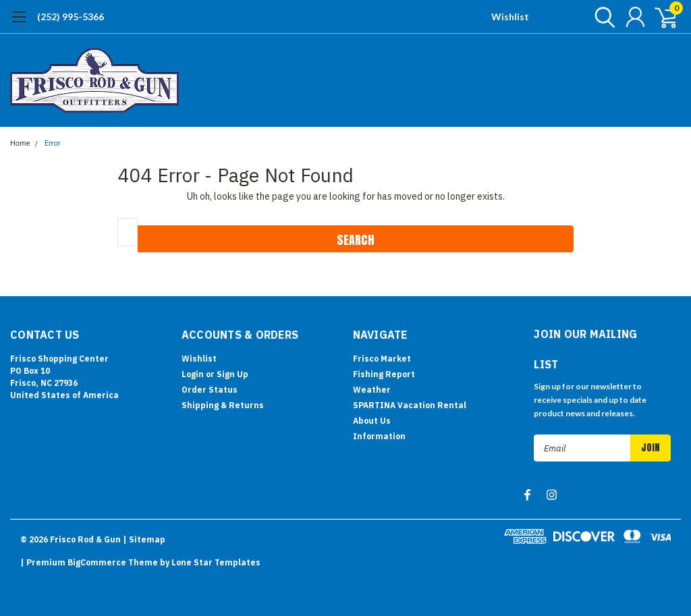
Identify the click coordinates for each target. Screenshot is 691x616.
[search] (602, 17)
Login (193, 374)
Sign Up (232, 374)
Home (20, 143)
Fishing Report (384, 374)
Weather (372, 390)
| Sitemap (144, 539)
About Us (372, 421)
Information (379, 436)
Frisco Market (382, 359)
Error (53, 143)
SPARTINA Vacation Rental (410, 405)
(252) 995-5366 (71, 17)
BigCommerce (97, 562)
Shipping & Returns (223, 405)
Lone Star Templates (216, 562)
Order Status (210, 390)
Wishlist (510, 17)
